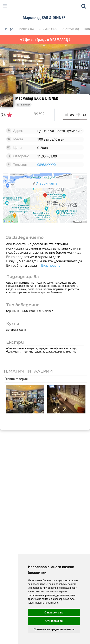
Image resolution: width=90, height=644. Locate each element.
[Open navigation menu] (5, 6)
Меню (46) (27, 29)
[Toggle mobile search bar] (84, 6)
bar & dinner (23, 105)
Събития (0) (71, 29)
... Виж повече (49, 265)
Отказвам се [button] (54, 621)
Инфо (10, 29)
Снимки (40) (48, 29)
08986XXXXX (47, 165)
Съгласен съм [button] (54, 612)
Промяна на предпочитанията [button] (54, 629)
